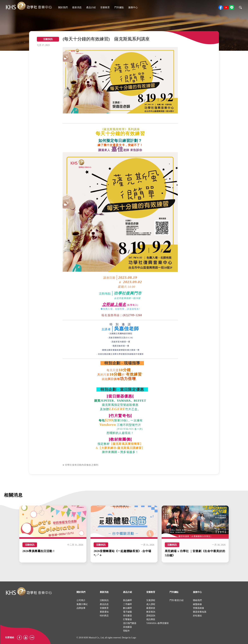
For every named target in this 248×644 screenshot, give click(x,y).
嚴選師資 (151, 608)
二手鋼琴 (127, 604)
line (232, 7)
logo (29, 591)
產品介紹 (91, 7)
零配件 (126, 631)
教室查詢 (151, 612)
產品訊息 (104, 604)
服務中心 (133, 7)
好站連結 (197, 616)
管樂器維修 (198, 608)
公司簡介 (81, 600)
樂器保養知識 (200, 612)
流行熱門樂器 (130, 623)
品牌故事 (81, 608)
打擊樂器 (127, 619)
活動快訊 (30, 545)
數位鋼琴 (127, 608)
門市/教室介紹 (177, 600)
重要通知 (104, 612)
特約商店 (104, 616)
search (240, 7)
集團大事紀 (82, 604)
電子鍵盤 (127, 612)
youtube (226, 7)
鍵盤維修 (197, 604)
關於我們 (63, 7)
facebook (221, 7)
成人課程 (151, 604)
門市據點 (119, 7)
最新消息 (77, 7)
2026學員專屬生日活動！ (39, 551)
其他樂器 (127, 627)
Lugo (134, 638)
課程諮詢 (151, 616)
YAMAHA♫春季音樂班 (158, 623)
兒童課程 (151, 600)
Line (32, 638)
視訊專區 (151, 619)
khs (29, 6)
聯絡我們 (197, 600)
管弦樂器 (127, 616)
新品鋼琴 (127, 600)
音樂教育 (105, 7)
